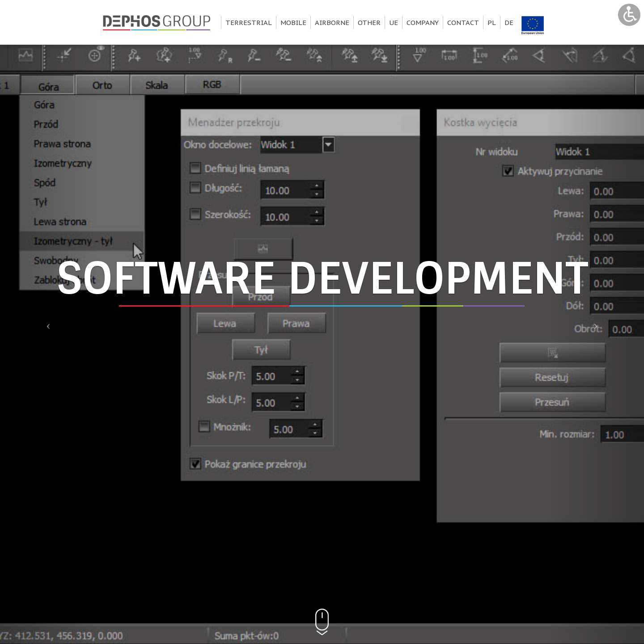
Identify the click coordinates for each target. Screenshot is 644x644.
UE (394, 23)
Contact (463, 23)
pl (492, 23)
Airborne (332, 23)
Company (423, 23)
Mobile (293, 23)
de (509, 23)
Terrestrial (249, 23)
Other (369, 23)
